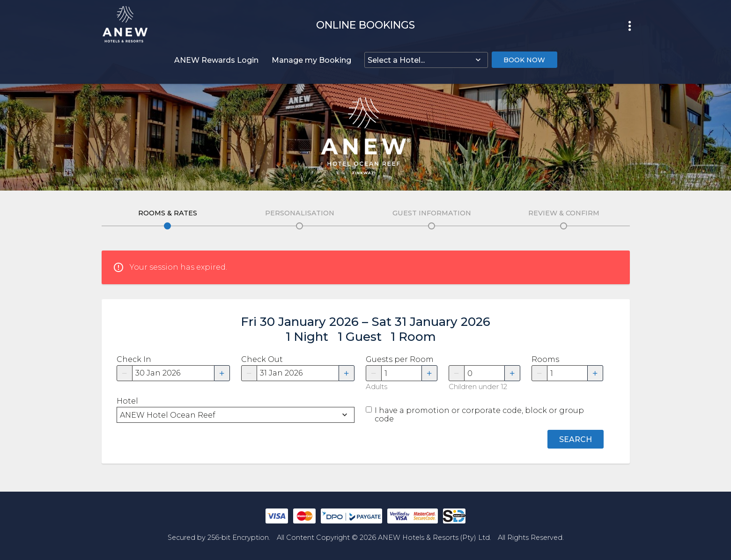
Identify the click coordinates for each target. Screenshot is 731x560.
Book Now (524, 60)
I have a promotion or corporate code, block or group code (479, 415)
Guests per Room (400, 360)
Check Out (262, 360)
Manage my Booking (311, 60)
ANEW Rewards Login (216, 60)
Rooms (545, 360)
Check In (134, 360)
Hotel (127, 401)
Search (576, 439)
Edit (167, 226)
